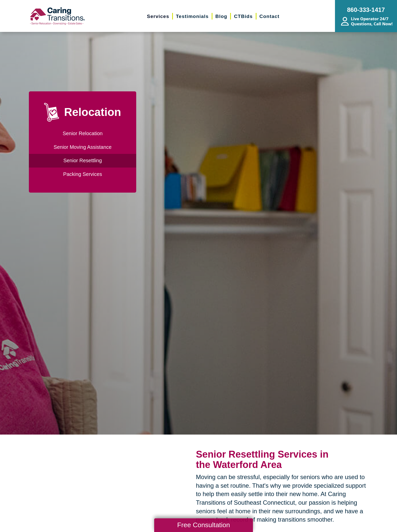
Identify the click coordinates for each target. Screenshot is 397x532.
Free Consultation (204, 525)
